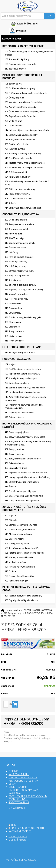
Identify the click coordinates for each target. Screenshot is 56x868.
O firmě (13, 771)
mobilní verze (17, 840)
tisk (13, 825)
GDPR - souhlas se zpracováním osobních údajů (28, 798)
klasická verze (18, 837)
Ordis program (18, 787)
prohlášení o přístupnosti (27, 828)
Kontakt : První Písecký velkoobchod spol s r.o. (23, 779)
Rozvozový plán (19, 802)
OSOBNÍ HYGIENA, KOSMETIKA (38, 610)
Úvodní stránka (13, 610)
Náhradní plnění (19, 774)
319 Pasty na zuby (12, 613)
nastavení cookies (20, 831)
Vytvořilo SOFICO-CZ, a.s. (21, 860)
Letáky (13, 784)
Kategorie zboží (28, 39)
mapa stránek (17, 808)
